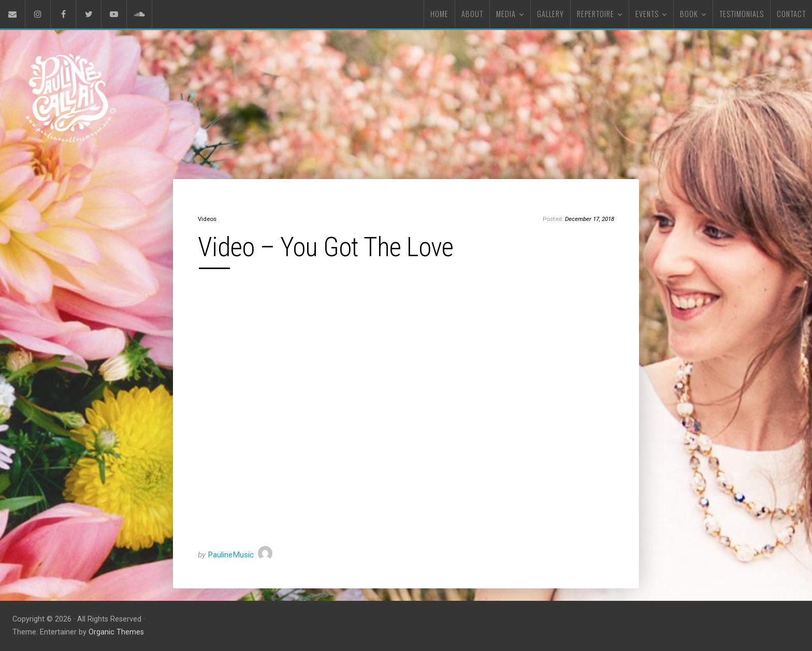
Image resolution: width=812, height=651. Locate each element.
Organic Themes (116, 632)
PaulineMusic (231, 555)
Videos (207, 219)
